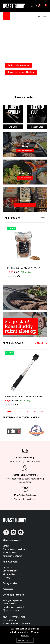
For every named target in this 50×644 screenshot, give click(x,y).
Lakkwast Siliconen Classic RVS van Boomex (27, 397)
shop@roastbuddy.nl (15, 607)
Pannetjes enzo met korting (21, 72)
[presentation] (39, 417)
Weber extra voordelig (18, 65)
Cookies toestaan (25, 640)
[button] (9, 411)
